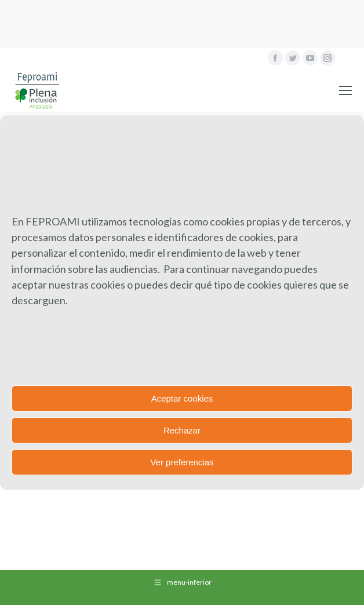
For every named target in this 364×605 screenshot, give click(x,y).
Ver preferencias (182, 462)
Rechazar (182, 430)
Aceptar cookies (182, 398)
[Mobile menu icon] (345, 90)
